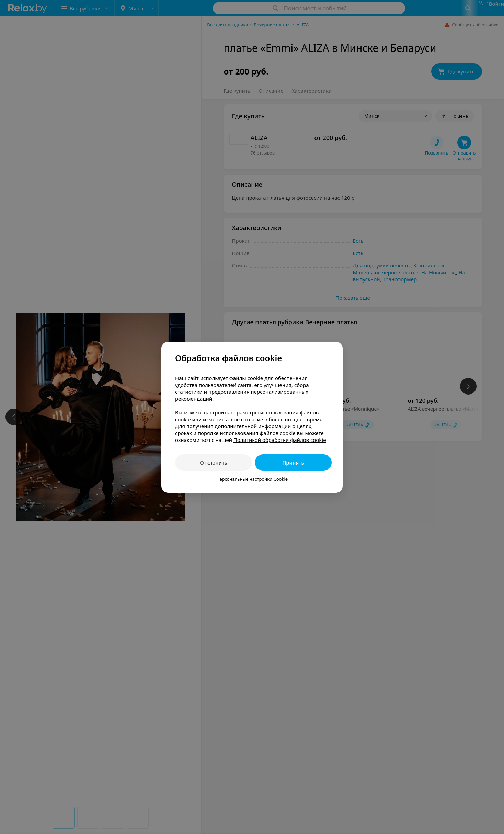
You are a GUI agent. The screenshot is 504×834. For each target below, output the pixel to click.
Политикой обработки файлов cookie (280, 440)
